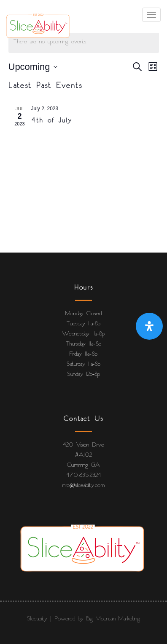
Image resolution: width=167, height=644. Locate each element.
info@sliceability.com (83, 486)
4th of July (52, 121)
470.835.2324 (84, 475)
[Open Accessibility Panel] (149, 326)
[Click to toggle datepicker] (33, 67)
